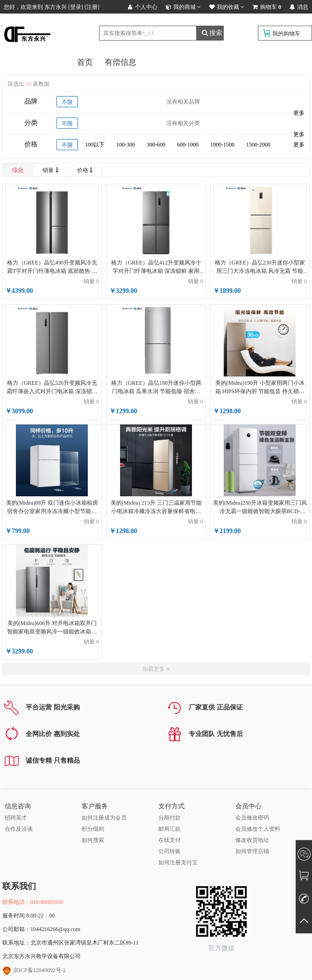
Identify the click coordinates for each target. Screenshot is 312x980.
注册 (92, 7)
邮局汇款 (170, 829)
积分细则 (93, 829)
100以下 (95, 145)
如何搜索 (93, 840)
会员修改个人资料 (258, 829)
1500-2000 (258, 145)
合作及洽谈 (19, 829)
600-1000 (188, 145)
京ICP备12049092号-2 (34, 970)
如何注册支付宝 (178, 862)
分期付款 (170, 818)
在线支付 (170, 840)
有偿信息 (121, 62)
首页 (85, 62)
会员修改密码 (252, 818)
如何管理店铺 (252, 851)
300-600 (156, 145)
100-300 (126, 145)
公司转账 (170, 851)
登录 (76, 7)
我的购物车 (286, 34)
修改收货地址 (252, 840)
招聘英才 (16, 818)
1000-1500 (222, 145)
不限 (67, 102)
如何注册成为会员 (104, 818)
